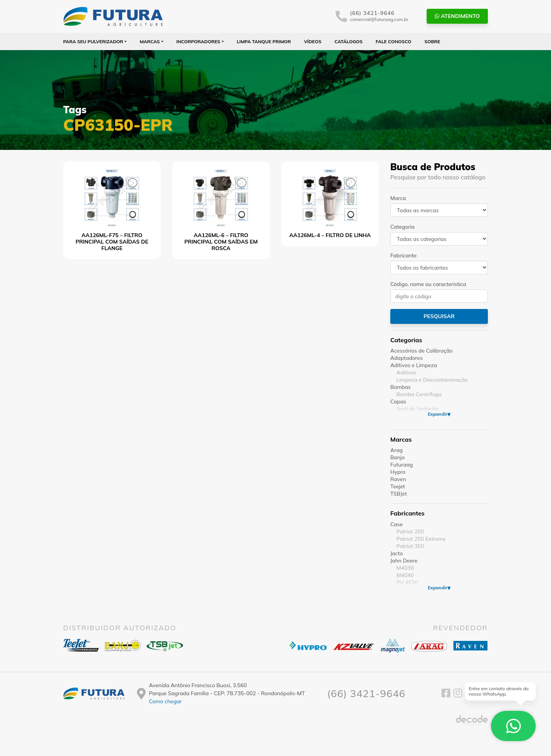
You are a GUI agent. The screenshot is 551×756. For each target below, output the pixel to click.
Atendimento (457, 16)
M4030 (405, 568)
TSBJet (399, 494)
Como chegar (165, 701)
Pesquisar (439, 316)
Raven (398, 479)
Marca (398, 198)
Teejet (398, 486)
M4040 (405, 575)
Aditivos (406, 372)
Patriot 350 (410, 546)
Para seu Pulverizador (93, 41)
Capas (398, 402)
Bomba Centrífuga (419, 394)
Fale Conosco (394, 41)
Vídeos (313, 41)
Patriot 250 (410, 532)
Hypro (398, 472)
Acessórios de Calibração (421, 351)
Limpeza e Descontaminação (432, 380)
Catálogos (348, 41)
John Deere (404, 561)
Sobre (432, 41)
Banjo (397, 457)
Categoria (402, 227)
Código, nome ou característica (428, 284)
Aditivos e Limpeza (414, 365)
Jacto (397, 553)
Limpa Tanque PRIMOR (264, 41)
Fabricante (403, 255)
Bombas (401, 387)
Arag (396, 450)
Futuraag (402, 465)
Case (396, 524)
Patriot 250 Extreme (421, 539)
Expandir (438, 414)
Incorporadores (198, 41)
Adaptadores (407, 358)
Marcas (150, 41)
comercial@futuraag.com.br (379, 19)
